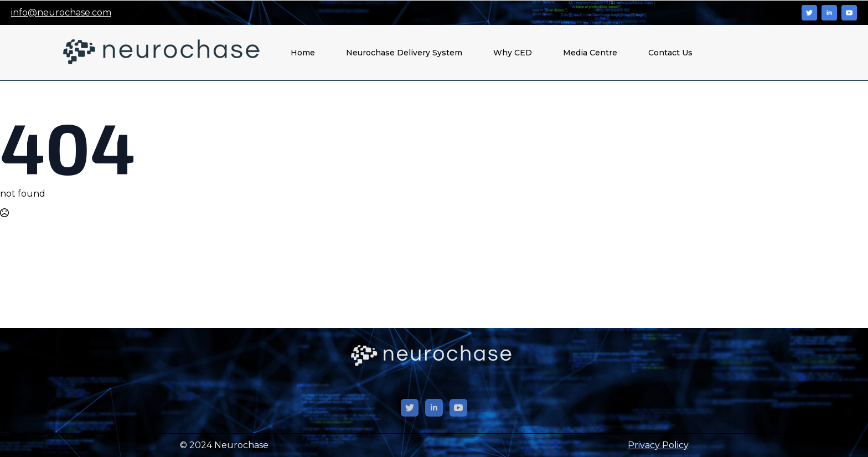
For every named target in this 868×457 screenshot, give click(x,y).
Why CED (513, 53)
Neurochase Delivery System (404, 53)
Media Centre (590, 53)
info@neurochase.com (61, 12)
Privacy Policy (658, 445)
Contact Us (670, 53)
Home (303, 53)
